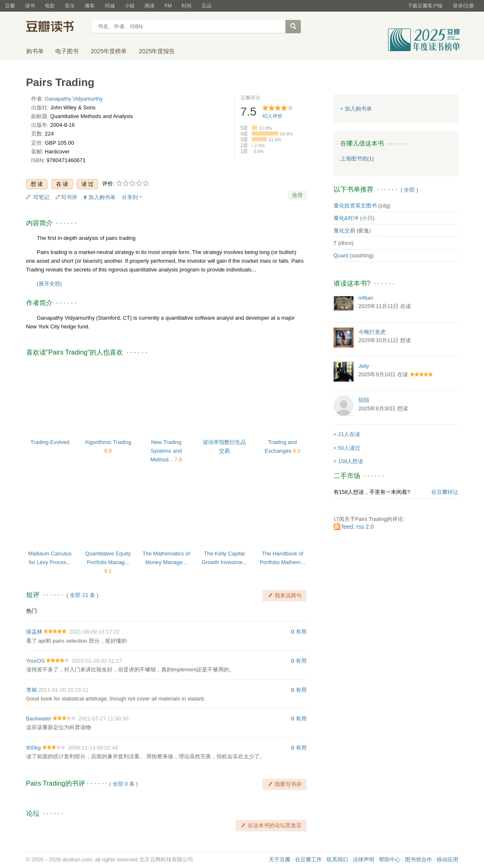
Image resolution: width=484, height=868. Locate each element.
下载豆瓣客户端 (425, 6)
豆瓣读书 (56, 27)
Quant (341, 255)
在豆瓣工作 (308, 859)
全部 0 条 (124, 784)
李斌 (32, 690)
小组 (130, 6)
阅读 (150, 6)
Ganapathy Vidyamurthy (74, 99)
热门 (32, 611)
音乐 (70, 6)
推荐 (297, 195)
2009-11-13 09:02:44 (93, 748)
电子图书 (67, 51)
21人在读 (349, 434)
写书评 (69, 197)
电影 (50, 6)
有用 (301, 632)
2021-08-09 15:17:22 (95, 632)
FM (168, 6)
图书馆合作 (419, 859)
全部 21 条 (82, 595)
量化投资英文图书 (355, 206)
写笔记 (41, 197)
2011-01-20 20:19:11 (63, 690)
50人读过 (349, 448)
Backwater (39, 719)
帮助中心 (390, 859)
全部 (409, 190)
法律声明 (364, 859)
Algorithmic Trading (108, 442)
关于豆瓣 (280, 859)
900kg (33, 748)
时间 (187, 6)
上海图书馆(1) (357, 159)
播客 (90, 6)
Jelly (364, 366)
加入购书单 (102, 197)
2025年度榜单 (109, 51)
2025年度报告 (157, 51)
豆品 (206, 6)
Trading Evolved (50, 442)
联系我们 (337, 859)
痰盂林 (34, 632)
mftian (366, 298)
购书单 (35, 51)
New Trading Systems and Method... (166, 451)
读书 (30, 6)
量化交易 (344, 231)
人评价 (272, 116)
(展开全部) (50, 284)
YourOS (36, 661)
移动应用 (447, 859)
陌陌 (364, 400)
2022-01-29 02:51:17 (97, 661)
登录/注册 (463, 6)
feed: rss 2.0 (358, 527)
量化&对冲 (346, 218)
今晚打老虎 (372, 332)
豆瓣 (10, 6)
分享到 (130, 197)
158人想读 (351, 461)
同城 (110, 6)
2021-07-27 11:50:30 (103, 719)
